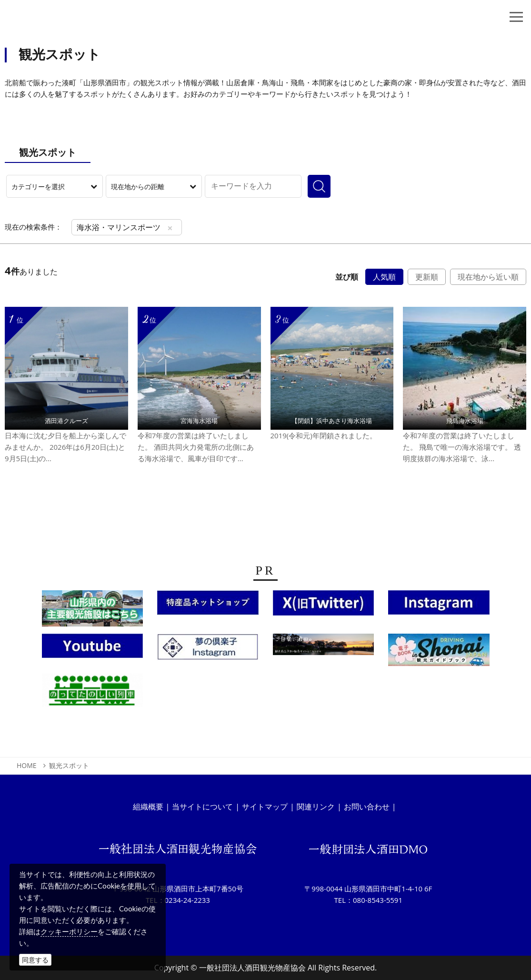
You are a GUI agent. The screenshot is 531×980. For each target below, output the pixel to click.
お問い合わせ (367, 807)
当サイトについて (202, 807)
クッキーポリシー (69, 931)
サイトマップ (265, 807)
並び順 (347, 277)
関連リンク (316, 807)
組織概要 (148, 807)
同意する (35, 960)
